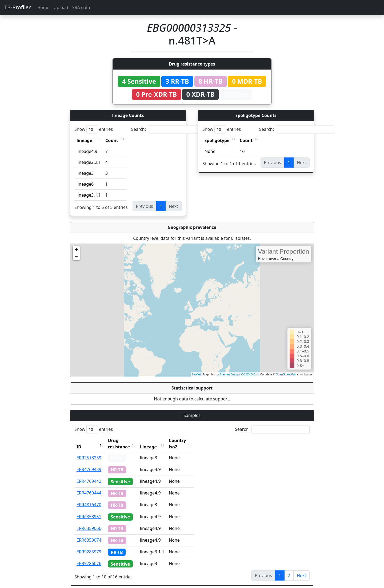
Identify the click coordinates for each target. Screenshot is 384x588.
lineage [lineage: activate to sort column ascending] (84, 140)
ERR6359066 (89, 522)
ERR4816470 (89, 498)
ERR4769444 (89, 486)
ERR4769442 (89, 475)
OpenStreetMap (286, 374)
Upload (61, 7)
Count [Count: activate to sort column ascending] (112, 140)
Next (301, 569)
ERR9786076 (89, 557)
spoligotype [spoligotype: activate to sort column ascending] (217, 140)
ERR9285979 (89, 545)
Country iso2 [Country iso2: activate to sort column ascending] (194, 440)
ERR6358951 (89, 510)
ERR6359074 (89, 534)
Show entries (94, 129)
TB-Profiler (17, 7)
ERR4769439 (89, 463)
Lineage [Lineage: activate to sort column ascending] (160, 440)
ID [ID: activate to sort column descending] (79, 440)
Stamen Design (229, 374)
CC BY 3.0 (248, 374)
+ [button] (76, 250)
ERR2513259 (89, 451)
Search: (169, 129)
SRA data (81, 7)
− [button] (76, 257)
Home (43, 7)
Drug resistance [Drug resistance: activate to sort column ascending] (125, 440)
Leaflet (196, 374)
